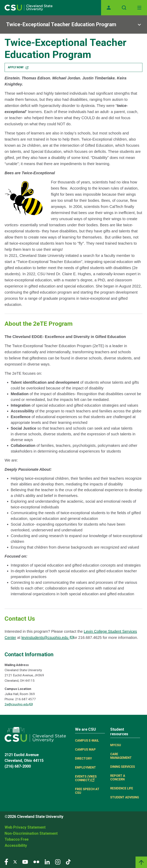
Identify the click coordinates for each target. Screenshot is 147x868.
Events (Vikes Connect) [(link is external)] (86, 778)
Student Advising (125, 797)
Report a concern (118, 778)
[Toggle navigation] (139, 8)
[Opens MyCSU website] (109, 8)
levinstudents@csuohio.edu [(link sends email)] (48, 638)
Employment (85, 767)
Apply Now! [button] (18, 67)
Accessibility (16, 845)
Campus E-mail (87, 741)
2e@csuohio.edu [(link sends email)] (19, 704)
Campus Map (85, 750)
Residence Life (122, 788)
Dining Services (123, 767)
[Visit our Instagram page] (58, 862)
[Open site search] (124, 8)
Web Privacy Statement (25, 827)
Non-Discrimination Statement (31, 833)
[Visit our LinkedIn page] (47, 862)
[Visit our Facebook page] (6, 862)
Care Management (121, 756)
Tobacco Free (17, 839)
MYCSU (116, 745)
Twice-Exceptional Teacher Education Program (61, 24)
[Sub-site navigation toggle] (73, 24)
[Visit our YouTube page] (25, 862)
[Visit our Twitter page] (15, 862)
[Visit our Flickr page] (36, 862)
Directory (83, 758)
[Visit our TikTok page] (68, 862)
